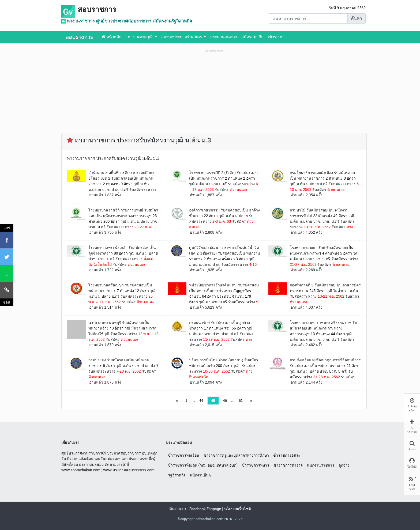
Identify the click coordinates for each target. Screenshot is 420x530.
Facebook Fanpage (205, 509)
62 (241, 401)
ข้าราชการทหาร (256, 465)
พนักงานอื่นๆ (200, 475)
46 (225, 401)
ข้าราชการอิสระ (287, 455)
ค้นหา (357, 18)
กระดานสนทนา (224, 37)
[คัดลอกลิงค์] (7, 290)
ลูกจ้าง (344, 465)
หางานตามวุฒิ (141, 37)
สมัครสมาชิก (252, 37)
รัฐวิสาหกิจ (177, 475)
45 (213, 401)
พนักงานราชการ (321, 465)
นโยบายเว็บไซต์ (237, 509)
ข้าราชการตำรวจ (288, 465)
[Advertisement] (214, 91)
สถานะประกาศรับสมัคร (182, 37)
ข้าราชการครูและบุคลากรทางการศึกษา (236, 455)
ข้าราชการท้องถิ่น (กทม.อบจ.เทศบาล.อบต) (203, 465)
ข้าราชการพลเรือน (184, 455)
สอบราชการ (97, 10)
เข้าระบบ (276, 37)
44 (201, 401)
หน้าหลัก (112, 37)
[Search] (308, 18)
